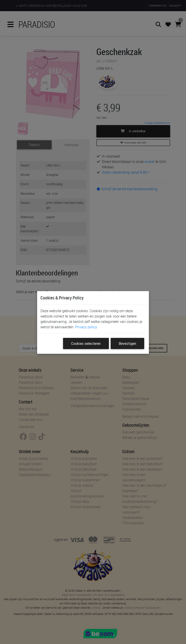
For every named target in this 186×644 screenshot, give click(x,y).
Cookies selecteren (86, 343)
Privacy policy (86, 327)
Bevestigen (127, 343)
